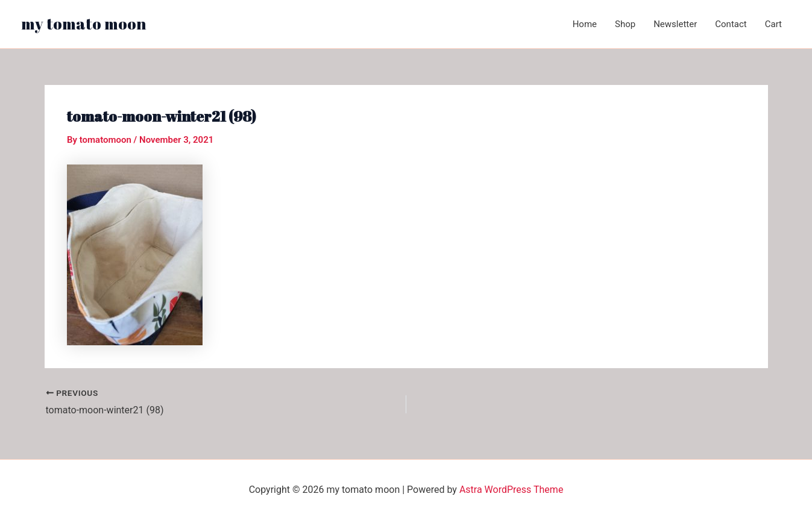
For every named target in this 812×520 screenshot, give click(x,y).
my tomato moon (84, 23)
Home (585, 24)
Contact (731, 24)
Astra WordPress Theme (511, 490)
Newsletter (675, 24)
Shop (625, 24)
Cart (773, 24)
